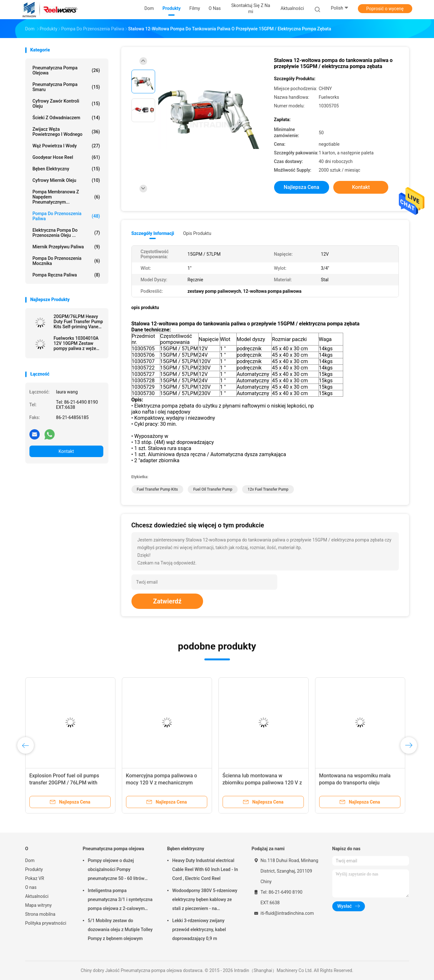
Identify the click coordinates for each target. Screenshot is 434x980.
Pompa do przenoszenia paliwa (66, 216)
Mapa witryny (39, 905)
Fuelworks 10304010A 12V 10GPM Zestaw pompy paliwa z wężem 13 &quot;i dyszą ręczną (78, 343)
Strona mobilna (40, 914)
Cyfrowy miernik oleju (66, 180)
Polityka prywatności (46, 923)
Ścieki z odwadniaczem (66, 118)
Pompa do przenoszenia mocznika (66, 261)
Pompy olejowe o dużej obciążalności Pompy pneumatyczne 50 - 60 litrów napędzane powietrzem (116, 870)
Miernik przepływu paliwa (66, 247)
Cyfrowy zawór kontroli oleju (66, 104)
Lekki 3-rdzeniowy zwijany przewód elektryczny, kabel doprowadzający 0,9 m (199, 929)
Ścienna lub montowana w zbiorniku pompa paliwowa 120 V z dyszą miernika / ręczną (262, 783)
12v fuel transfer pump (268, 489)
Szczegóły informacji (153, 233)
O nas (31, 887)
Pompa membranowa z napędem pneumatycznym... (66, 197)
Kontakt (66, 451)
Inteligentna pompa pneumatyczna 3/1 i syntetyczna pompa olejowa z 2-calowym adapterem (120, 900)
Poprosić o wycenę (385, 9)
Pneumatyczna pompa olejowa (66, 70)
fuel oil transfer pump (213, 489)
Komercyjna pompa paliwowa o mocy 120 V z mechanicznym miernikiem (162, 783)
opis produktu (197, 233)
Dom (30, 860)
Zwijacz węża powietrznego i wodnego (66, 132)
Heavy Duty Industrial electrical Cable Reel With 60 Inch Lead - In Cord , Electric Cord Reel (205, 869)
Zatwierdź (167, 601)
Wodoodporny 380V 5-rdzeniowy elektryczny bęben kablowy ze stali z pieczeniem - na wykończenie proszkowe (205, 900)
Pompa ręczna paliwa (66, 275)
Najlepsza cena (301, 187)
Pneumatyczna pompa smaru (66, 87)
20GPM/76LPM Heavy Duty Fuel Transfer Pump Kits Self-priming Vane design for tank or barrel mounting (78, 322)
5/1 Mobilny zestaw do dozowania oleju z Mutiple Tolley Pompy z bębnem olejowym (120, 929)
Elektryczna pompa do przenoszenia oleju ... (66, 233)
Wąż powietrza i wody (66, 146)
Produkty (34, 869)
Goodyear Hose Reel (66, 157)
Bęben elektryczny (66, 169)
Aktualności (37, 896)
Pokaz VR (35, 878)
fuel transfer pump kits (158, 489)
